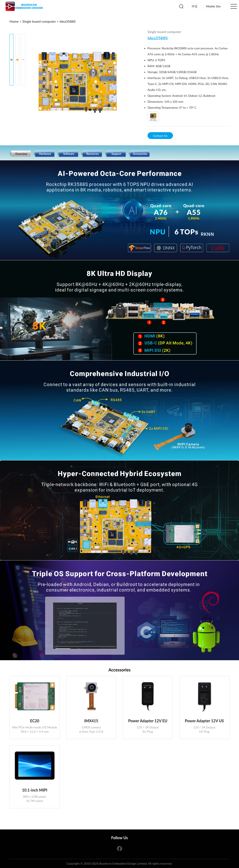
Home (15, 21)
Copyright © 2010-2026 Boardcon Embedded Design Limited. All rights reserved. (120, 863)
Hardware (45, 154)
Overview (21, 154)
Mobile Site (213, 6)
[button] (17, 90)
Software (69, 154)
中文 (195, 6)
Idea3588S (68, 21)
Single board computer (39, 21)
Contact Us (160, 136)
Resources (93, 154)
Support (116, 154)
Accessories (140, 154)
